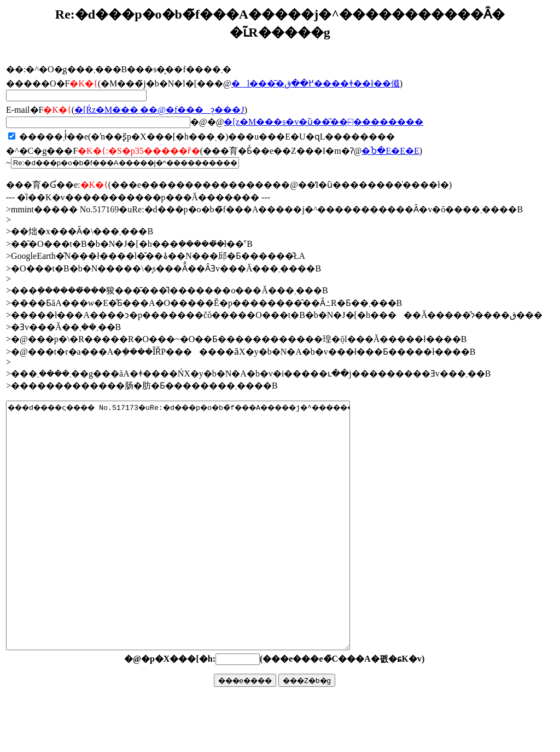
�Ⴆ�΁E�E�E (390, 151)
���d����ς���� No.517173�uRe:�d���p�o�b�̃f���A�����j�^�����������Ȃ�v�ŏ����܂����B (199, 550)
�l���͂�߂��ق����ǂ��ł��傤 (316, 83)
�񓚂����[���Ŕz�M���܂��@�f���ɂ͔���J (159, 110)
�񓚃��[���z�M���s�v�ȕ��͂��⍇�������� (323, 122)
